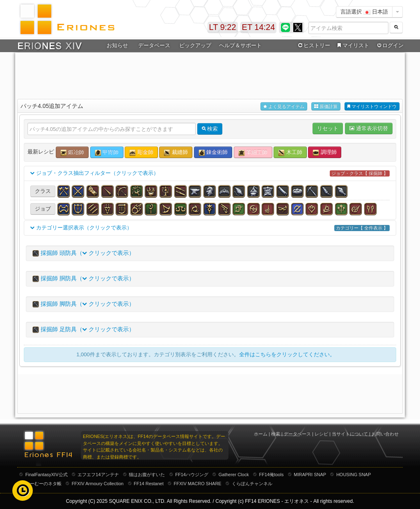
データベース (154, 45)
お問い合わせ (385, 434)
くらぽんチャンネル (252, 484)
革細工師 (253, 152)
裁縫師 (176, 152)
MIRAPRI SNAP (310, 475)
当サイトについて (350, 434)
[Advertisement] (210, 74)
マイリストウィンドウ (372, 107)
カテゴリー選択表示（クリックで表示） (210, 228)
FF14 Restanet (149, 484)
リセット (328, 128)
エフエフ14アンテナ (98, 475)
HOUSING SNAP (354, 475)
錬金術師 (213, 152)
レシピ (321, 434)
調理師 (325, 152)
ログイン (390, 46)
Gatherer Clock (234, 475)
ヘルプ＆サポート (240, 45)
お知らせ (117, 45)
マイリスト (352, 46)
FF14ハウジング (192, 475)
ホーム (261, 434)
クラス (43, 191)
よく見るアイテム (284, 107)
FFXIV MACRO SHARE (198, 484)
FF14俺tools (272, 475)
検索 (276, 434)
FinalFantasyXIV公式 (47, 475)
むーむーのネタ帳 (43, 484)
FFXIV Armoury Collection (98, 484)
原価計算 (326, 107)
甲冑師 (107, 152)
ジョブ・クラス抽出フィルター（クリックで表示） (210, 173)
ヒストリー (313, 46)
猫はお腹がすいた (147, 475)
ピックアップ (195, 45)
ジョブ (43, 209)
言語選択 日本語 (364, 12)
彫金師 (141, 152)
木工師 (290, 152)
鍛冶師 (72, 152)
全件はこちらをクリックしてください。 (287, 354)
